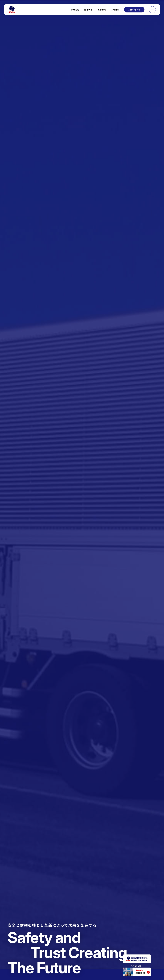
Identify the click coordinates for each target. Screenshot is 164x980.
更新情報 (102, 9)
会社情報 (88, 9)
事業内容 (75, 9)
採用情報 (115, 9)
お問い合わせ (134, 9)
